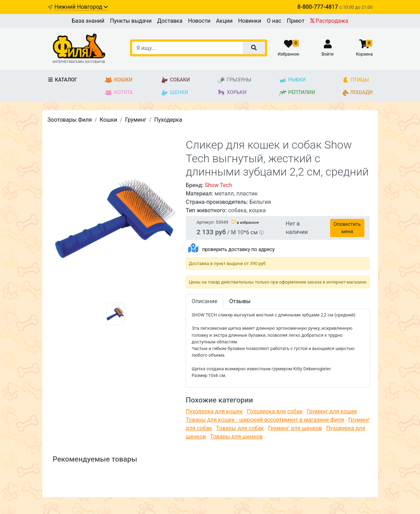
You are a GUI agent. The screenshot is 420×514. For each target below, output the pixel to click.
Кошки (118, 80)
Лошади (358, 93)
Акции (224, 21)
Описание (205, 301)
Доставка (170, 21)
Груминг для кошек (332, 411)
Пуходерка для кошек (214, 411)
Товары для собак (240, 428)
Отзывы (240, 301)
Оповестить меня (347, 228)
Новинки (250, 21)
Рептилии (297, 93)
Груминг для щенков (295, 428)
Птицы (356, 80)
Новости (199, 21)
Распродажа (329, 21)
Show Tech (219, 185)
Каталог (62, 80)
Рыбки (292, 80)
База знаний (88, 21)
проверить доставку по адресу (238, 249)
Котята (119, 93)
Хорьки (232, 93)
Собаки (175, 80)
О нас (274, 21)
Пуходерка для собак (275, 411)
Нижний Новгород (81, 7)
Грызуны (234, 80)
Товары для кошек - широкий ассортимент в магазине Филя (265, 420)
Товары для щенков (236, 437)
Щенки (174, 93)
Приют (296, 21)
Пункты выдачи (131, 21)
